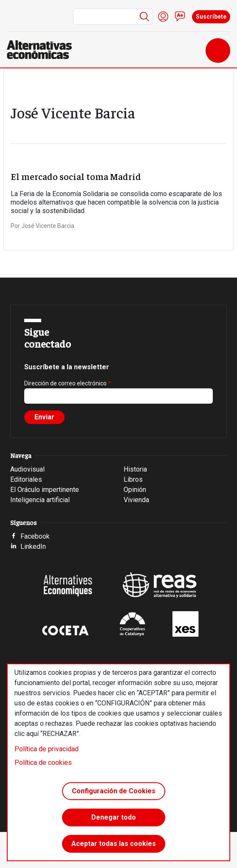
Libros (133, 479)
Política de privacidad (47, 749)
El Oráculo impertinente (45, 490)
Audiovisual (27, 469)
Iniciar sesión (163, 17)
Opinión (135, 490)
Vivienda (136, 500)
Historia (135, 469)
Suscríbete (211, 17)
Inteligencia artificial (40, 500)
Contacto (180, 17)
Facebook (35, 536)
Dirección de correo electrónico (65, 383)
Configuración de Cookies (114, 791)
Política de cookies (43, 763)
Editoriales (26, 479)
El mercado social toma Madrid (76, 176)
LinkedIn (33, 546)
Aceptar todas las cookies (114, 844)
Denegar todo (114, 817)
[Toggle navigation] (218, 51)
